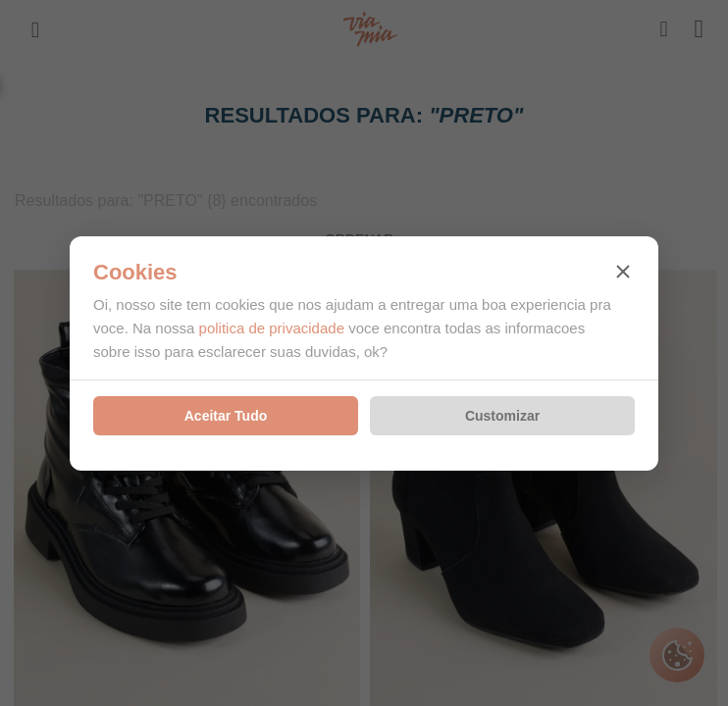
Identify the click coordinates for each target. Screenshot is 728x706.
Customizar (502, 416)
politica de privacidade (272, 328)
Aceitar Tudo (226, 416)
